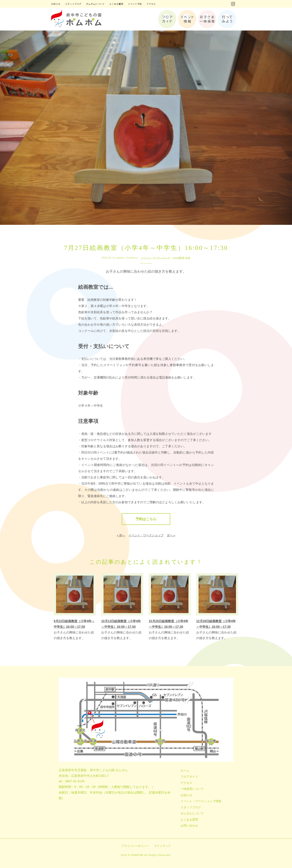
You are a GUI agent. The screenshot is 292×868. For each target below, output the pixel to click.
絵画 (188, 258)
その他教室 (179, 258)
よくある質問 (189, 820)
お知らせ (186, 795)
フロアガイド (189, 777)
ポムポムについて (192, 813)
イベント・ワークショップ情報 (201, 801)
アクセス (186, 783)
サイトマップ (162, 846)
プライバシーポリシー (135, 846)
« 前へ (121, 535)
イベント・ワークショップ (155, 258)
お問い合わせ (189, 826)
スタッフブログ (191, 807)
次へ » (171, 535)
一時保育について (192, 789)
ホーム (185, 771)
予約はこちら (146, 519)
